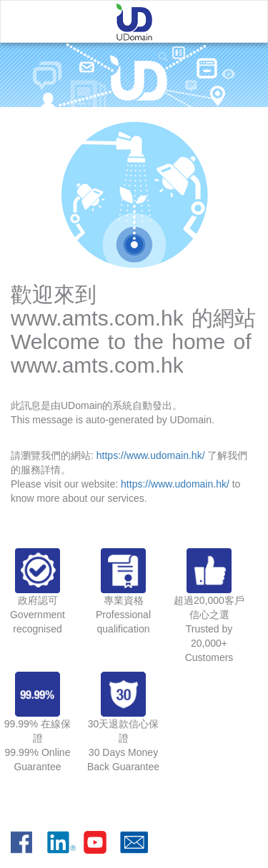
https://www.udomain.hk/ (151, 455)
